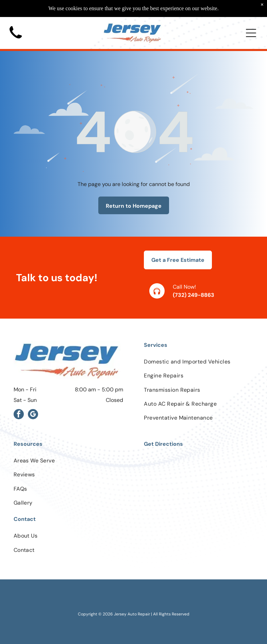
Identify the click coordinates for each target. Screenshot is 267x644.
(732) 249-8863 (194, 295)
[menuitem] (199, 362)
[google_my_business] (33, 415)
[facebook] (19, 415)
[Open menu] (251, 33)
